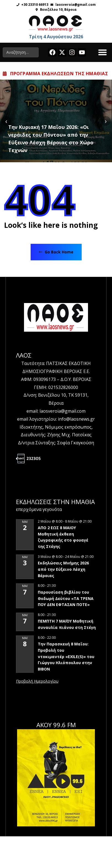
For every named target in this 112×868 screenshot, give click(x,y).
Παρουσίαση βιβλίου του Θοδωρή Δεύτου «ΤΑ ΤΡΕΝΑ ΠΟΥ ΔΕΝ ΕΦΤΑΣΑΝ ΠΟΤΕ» (66, 598)
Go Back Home (56, 252)
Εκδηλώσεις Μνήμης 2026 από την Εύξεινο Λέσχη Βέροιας (63, 569)
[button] (103, 52)
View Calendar (37, 682)
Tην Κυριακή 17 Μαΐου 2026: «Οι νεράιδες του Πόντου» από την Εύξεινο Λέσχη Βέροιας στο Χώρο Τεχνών (51, 139)
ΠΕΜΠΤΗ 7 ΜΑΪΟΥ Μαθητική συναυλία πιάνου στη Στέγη (67, 624)
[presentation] (6, 121)
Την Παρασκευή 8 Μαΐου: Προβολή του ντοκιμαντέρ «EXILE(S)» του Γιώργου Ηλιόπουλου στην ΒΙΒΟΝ (66, 656)
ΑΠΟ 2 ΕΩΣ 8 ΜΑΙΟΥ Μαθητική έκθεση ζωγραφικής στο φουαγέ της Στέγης (63, 537)
